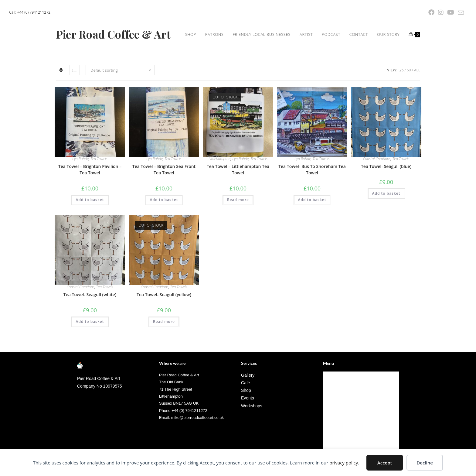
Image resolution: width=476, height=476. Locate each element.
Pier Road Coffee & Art (119, 34)
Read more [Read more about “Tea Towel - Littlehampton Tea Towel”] (238, 224)
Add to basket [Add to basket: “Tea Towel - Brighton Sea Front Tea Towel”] (164, 224)
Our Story (335, 443)
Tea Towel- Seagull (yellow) (164, 319)
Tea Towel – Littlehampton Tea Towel (238, 194)
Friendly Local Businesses (350, 414)
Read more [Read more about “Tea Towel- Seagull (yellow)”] (164, 346)
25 (402, 94)
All (417, 94)
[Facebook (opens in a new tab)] (431, 12)
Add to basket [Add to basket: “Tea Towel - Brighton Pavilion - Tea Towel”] (90, 224)
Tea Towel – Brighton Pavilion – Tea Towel (90, 194)
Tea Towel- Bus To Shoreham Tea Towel (312, 194)
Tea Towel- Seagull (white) (90, 319)
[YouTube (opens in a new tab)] (451, 12)
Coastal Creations (377, 183)
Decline (425, 463)
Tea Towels (99, 183)
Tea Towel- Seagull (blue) (386, 191)
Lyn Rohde (80, 183)
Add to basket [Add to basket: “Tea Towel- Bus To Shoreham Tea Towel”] (312, 224)
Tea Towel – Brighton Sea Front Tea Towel (164, 194)
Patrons (333, 407)
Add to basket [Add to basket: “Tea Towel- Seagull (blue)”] (386, 218)
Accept (385, 463)
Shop (331, 399)
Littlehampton (220, 183)
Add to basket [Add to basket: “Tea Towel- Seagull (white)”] (90, 346)
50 (409, 94)
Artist (331, 421)
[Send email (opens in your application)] (460, 13)
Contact (334, 436)
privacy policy (344, 463)
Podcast (334, 428)
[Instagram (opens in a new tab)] (441, 12)
